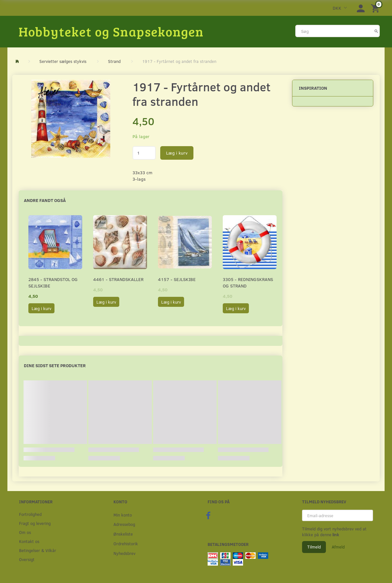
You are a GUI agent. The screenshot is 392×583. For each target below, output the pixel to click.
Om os (25, 532)
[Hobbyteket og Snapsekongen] (111, 31)
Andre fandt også (45, 200)
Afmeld (338, 547)
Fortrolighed (30, 514)
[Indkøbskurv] (376, 8)
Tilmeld (314, 547)
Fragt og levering (35, 523)
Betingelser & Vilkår (38, 550)
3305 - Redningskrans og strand (248, 282)
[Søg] (376, 31)
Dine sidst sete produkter (55, 365)
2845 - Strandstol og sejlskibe (53, 282)
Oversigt (27, 559)
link (335, 535)
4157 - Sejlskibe (177, 279)
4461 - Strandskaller (118, 279)
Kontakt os (29, 541)
